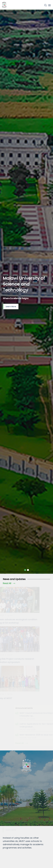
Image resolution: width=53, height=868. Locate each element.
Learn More (11, 307)
